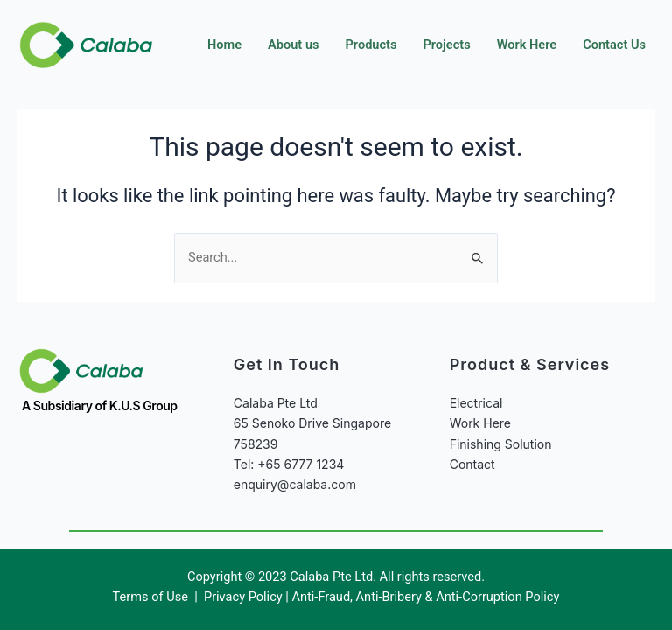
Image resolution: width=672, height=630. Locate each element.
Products (371, 45)
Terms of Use (152, 597)
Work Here (527, 45)
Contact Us (614, 45)
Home (224, 45)
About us (293, 45)
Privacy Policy (243, 597)
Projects (446, 45)
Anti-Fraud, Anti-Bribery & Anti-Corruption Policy (425, 597)
